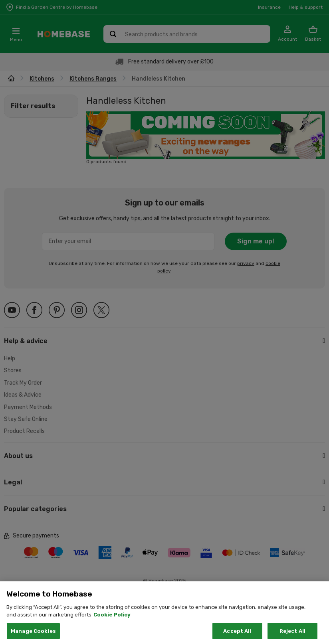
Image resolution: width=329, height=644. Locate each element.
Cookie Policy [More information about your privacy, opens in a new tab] (112, 622)
